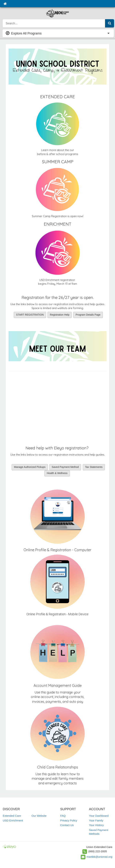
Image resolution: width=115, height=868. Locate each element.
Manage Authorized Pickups (30, 467)
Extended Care (12, 816)
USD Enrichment (13, 820)
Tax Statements (94, 467)
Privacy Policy (69, 820)
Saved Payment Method (65, 467)
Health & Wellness (57, 473)
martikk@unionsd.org (99, 857)
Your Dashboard (99, 816)
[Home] (5, 4)
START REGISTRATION (30, 315)
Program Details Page (88, 315)
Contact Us (67, 825)
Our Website (39, 816)
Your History (96, 825)
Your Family (96, 820)
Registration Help (60, 315)
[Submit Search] (110, 23)
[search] (54, 23)
